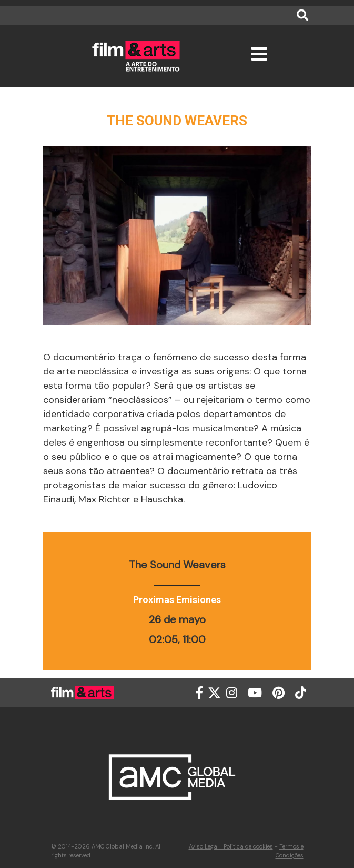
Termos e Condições (290, 851)
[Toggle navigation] (259, 59)
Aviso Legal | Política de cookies (231, 846)
